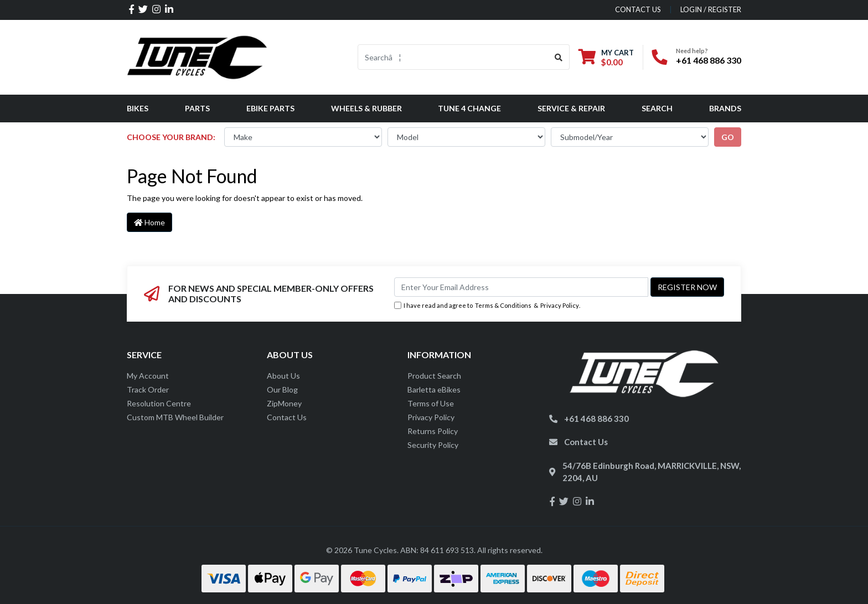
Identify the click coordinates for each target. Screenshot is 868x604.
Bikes (138, 108)
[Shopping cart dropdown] (606, 57)
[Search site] (559, 57)
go (728, 137)
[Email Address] (521, 287)
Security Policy (433, 445)
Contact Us (287, 417)
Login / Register (711, 9)
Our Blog (282, 389)
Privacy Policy (560, 305)
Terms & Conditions (503, 305)
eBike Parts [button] (270, 108)
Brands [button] (725, 108)
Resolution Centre (159, 403)
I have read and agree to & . (487, 306)
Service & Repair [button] (571, 108)
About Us (283, 376)
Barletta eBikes (434, 389)
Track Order (148, 389)
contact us (638, 9)
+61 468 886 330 (709, 60)
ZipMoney (284, 403)
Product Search (434, 376)
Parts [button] (197, 108)
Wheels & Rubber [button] (366, 108)
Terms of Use (431, 403)
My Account (148, 376)
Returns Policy (433, 431)
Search (657, 108)
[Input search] (453, 57)
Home (149, 222)
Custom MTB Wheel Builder (175, 417)
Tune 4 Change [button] (469, 108)
